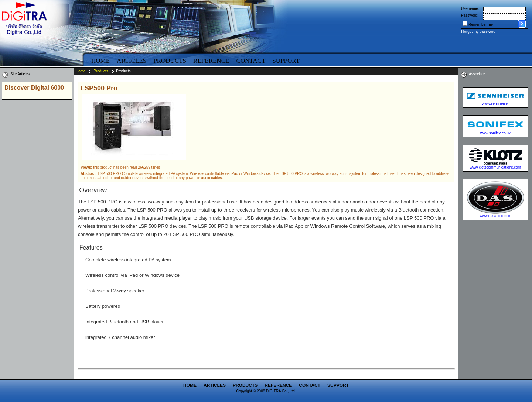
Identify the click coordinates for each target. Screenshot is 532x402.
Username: (470, 9)
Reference (211, 61)
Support (286, 61)
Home (100, 61)
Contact (251, 61)
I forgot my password (478, 32)
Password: (470, 15)
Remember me (481, 25)
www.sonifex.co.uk (495, 133)
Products (170, 61)
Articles (132, 61)
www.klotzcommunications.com (495, 167)
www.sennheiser (496, 104)
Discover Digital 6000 (34, 88)
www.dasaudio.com (495, 216)
